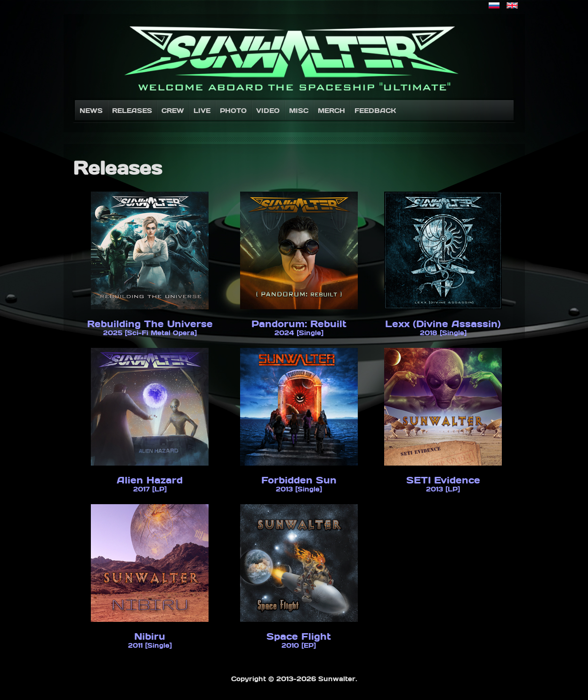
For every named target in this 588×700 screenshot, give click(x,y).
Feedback (375, 110)
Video (268, 110)
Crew (173, 110)
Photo (233, 110)
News (91, 110)
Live (202, 110)
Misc (299, 110)
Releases (132, 110)
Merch (331, 110)
